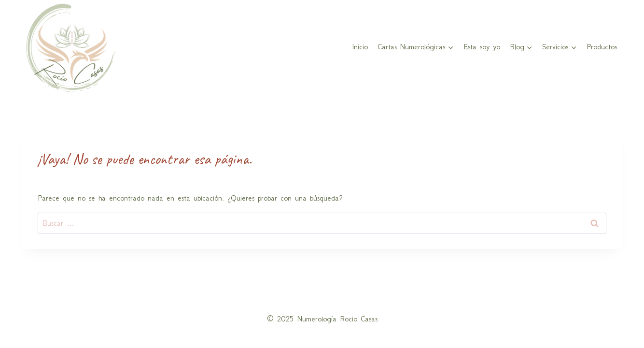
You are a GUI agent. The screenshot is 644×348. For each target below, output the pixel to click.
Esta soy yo (482, 47)
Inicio (360, 47)
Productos (602, 47)
